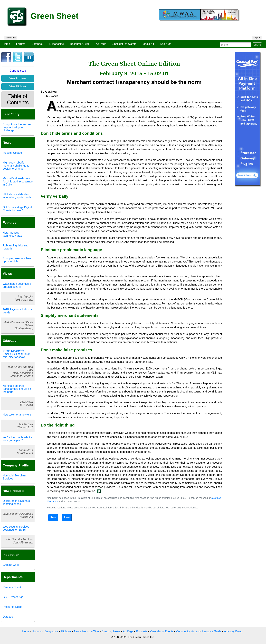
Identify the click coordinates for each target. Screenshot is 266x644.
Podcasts (142, 631)
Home (6, 44)
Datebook (37, 44)
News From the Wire (87, 631)
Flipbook (66, 631)
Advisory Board (233, 631)
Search (257, 45)
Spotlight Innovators (124, 44)
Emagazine (51, 631)
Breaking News (111, 631)
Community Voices (188, 631)
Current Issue (18, 71)
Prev (53, 517)
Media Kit (148, 44)
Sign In (257, 38)
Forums (21, 44)
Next (67, 517)
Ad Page (101, 44)
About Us (166, 44)
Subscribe (11, 38)
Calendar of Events (162, 631)
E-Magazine (57, 44)
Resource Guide (80, 44)
